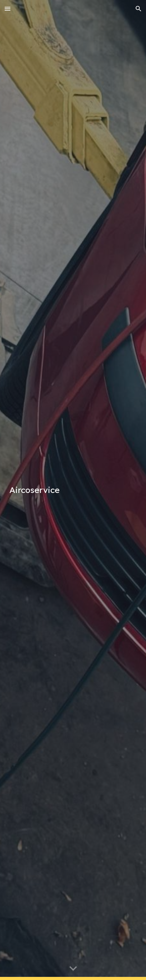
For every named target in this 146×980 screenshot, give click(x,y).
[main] (73, 490)
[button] (8, 9)
